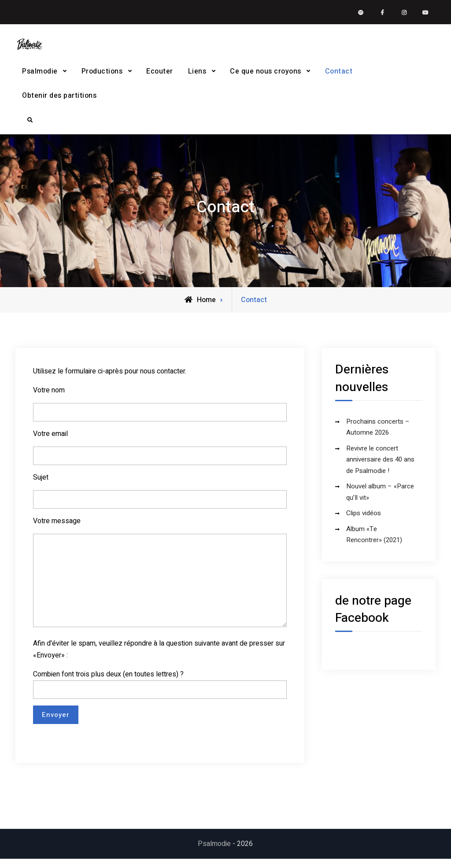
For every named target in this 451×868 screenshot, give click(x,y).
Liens (197, 76)
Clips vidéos (364, 522)
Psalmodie (40, 76)
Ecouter (160, 76)
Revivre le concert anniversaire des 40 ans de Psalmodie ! (380, 468)
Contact (339, 76)
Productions (102, 76)
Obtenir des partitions (59, 100)
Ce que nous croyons (266, 76)
